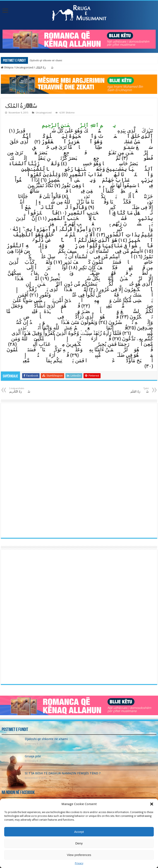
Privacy (79, 863)
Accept (79, 832)
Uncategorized (24, 67)
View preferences (79, 855)
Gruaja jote (33, 756)
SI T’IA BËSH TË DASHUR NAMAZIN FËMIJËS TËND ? (63, 773)
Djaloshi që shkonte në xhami (46, 60)
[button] (152, 804)
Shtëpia (7, 67)
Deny (79, 843)
